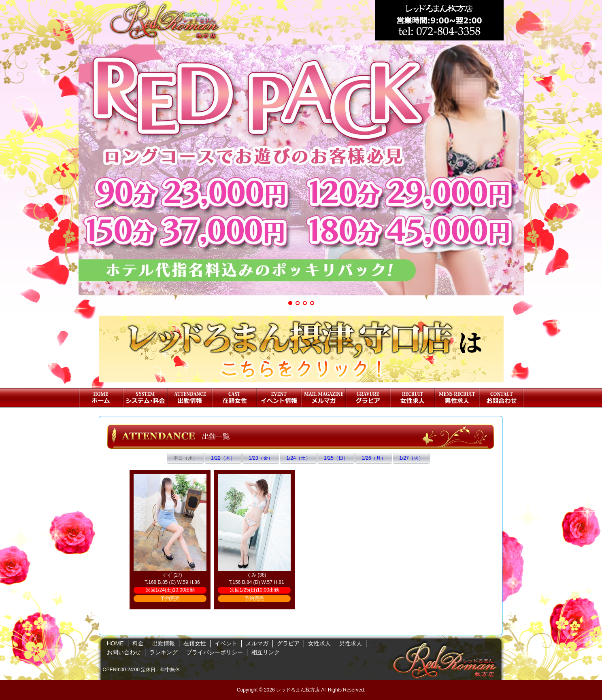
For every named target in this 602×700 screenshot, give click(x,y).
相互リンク (266, 652)
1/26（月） (373, 458)
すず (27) (172, 575)
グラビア (368, 398)
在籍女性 (234, 398)
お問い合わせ (502, 398)
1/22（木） (223, 458)
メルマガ (323, 398)
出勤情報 (190, 398)
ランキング (164, 652)
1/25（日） (336, 458)
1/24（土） (298, 458)
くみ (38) (256, 575)
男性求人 (457, 398)
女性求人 (413, 398)
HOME (101, 398)
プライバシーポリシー (215, 652)
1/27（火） (411, 458)
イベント (279, 398)
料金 (145, 398)
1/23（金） (261, 458)
